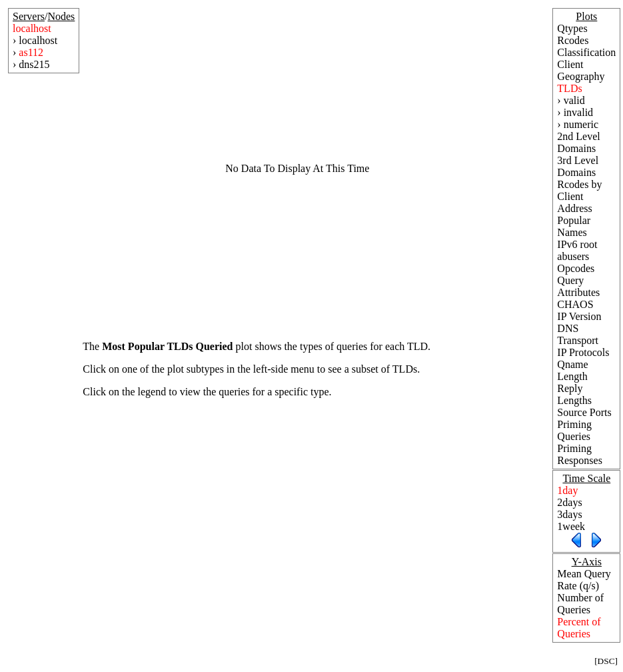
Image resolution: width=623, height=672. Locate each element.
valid (574, 100)
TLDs (569, 88)
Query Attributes (578, 286)
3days (569, 514)
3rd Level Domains (578, 166)
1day (567, 490)
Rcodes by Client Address (579, 196)
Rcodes (573, 40)
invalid (578, 112)
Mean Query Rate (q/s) (584, 580)
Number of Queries (580, 604)
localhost (32, 28)
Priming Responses (580, 454)
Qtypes (572, 28)
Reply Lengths (574, 394)
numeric (581, 124)
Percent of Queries (579, 628)
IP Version (579, 316)
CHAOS (575, 304)
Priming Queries (574, 430)
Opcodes (576, 268)
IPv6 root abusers (577, 250)
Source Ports (584, 412)
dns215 (34, 64)
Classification (586, 52)
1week (571, 526)
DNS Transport (578, 334)
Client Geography (581, 70)
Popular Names (574, 226)
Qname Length (572, 370)
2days (569, 502)
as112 (31, 52)
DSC (606, 661)
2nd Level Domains (578, 142)
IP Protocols (583, 352)
